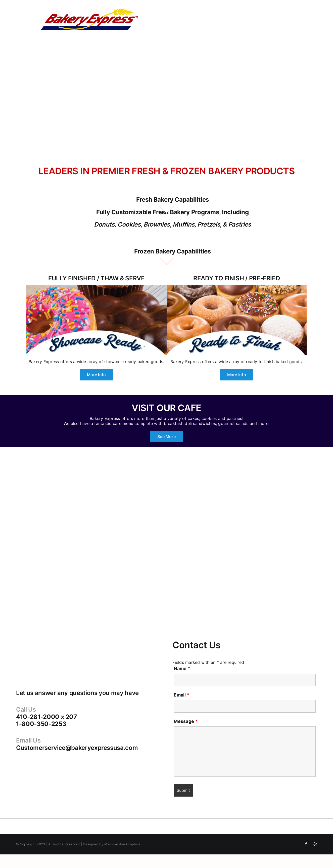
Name (182, 668)
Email (182, 695)
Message (186, 721)
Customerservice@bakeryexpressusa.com (77, 748)
